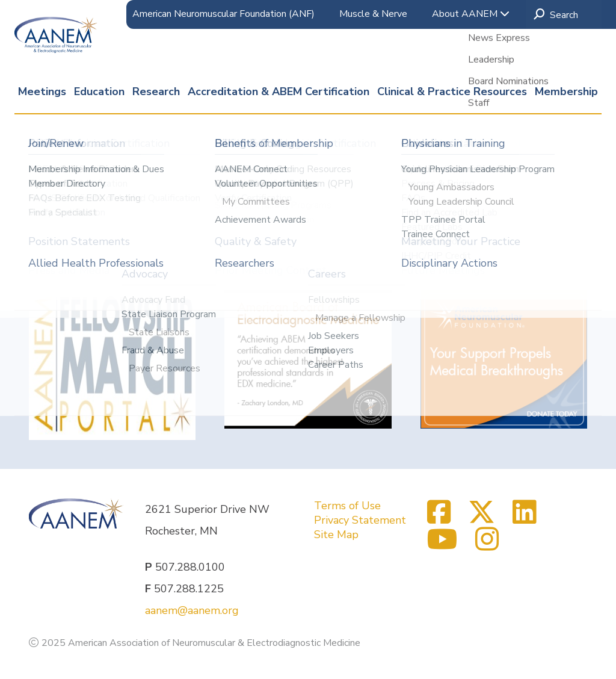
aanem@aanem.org (192, 610)
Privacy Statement (360, 520)
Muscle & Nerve (373, 14)
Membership (566, 91)
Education (99, 91)
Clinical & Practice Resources (452, 91)
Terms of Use (347, 506)
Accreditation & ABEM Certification (279, 91)
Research (156, 91)
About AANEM (471, 14)
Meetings (42, 91)
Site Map (336, 535)
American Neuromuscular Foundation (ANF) (223, 14)
